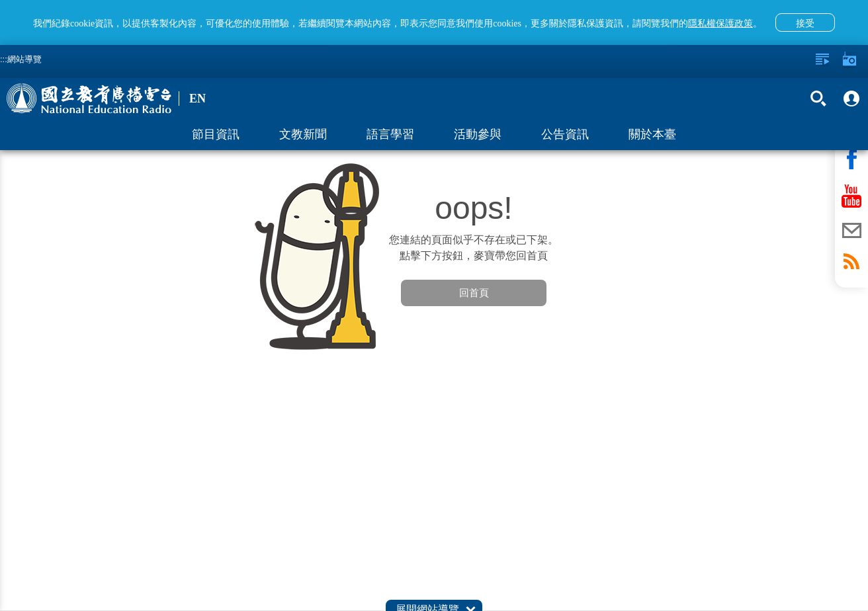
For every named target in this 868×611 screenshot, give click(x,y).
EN (197, 99)
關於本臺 (652, 134)
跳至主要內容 (0, 0)
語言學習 (390, 134)
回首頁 (474, 293)
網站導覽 (24, 59)
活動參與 (478, 134)
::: (4, 59)
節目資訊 (216, 134)
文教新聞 (303, 134)
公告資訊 (565, 134)
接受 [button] (805, 23)
